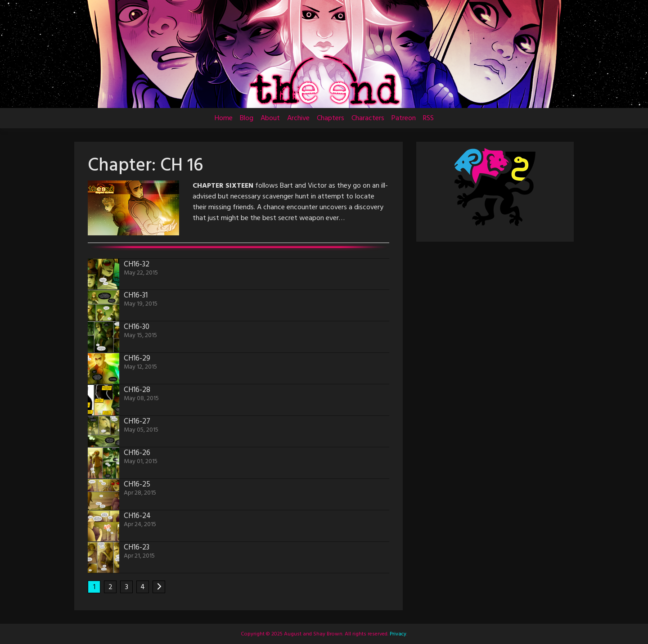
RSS (428, 118)
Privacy (397, 634)
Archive (298, 118)
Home (224, 118)
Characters (368, 118)
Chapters (331, 118)
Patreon (404, 118)
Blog (247, 118)
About (270, 118)
